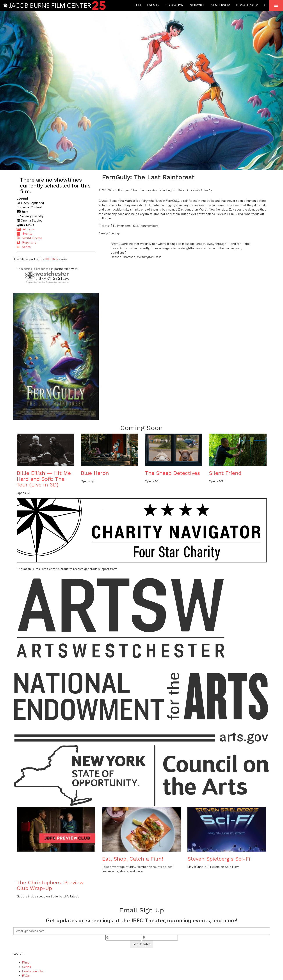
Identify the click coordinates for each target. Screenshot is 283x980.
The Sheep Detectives (172, 473)
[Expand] (276, 5)
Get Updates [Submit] (141, 944)
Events (153, 5)
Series (24, 247)
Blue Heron (95, 473)
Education (175, 5)
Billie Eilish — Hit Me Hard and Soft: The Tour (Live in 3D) (44, 479)
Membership (220, 5)
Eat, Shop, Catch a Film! (133, 859)
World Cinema (29, 238)
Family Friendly (32, 971)
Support (197, 5)
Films (26, 963)
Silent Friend (225, 473)
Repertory (26, 242)
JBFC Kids (52, 259)
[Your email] (142, 931)
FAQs (26, 976)
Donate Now (247, 5)
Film (138, 5)
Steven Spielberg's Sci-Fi (219, 859)
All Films (26, 229)
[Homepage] (54, 5)
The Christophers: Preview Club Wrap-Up (50, 885)
